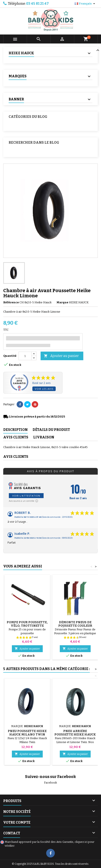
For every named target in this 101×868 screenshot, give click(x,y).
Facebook (50, 783)
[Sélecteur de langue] (85, 4)
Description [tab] (15, 430)
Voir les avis (44, 389)
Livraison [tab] (44, 437)
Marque (62, 302)
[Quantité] (25, 356)
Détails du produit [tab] (51, 430)
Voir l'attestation (26, 496)
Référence (11, 302)
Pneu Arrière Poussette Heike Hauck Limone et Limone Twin (75, 735)
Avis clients (16, 457)
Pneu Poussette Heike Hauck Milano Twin (27, 733)
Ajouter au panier (61, 356)
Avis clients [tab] (16, 437)
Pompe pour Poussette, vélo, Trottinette (27, 624)
